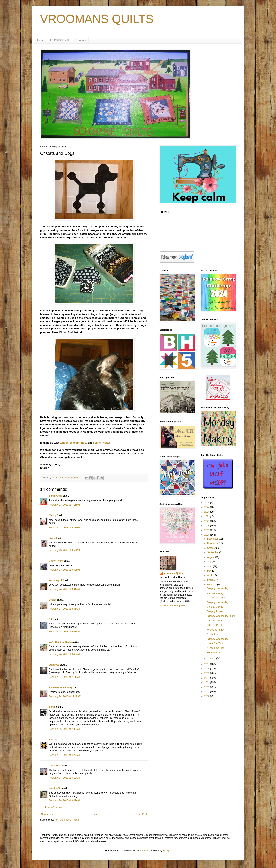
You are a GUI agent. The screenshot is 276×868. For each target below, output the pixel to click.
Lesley (53, 600)
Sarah (52, 707)
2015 (207, 673)
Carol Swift (55, 766)
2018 (207, 535)
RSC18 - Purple (215, 625)
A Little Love (213, 634)
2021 (207, 521)
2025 (207, 503)
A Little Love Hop (215, 648)
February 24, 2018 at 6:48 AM (64, 654)
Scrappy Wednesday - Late (221, 616)
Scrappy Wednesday (217, 588)
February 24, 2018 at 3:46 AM (64, 609)
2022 (207, 516)
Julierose (54, 665)
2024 (207, 507)
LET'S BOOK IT (60, 40)
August (211, 557)
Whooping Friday (215, 630)
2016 (207, 669)
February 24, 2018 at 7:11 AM (64, 677)
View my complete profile (173, 606)
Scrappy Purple (215, 611)
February (212, 585)
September (213, 552)
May (210, 571)
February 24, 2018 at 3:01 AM (64, 589)
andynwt (144, 851)
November (213, 543)
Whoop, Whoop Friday (74, 443)
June (210, 566)
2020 (207, 526)
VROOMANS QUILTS (97, 19)
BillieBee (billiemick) (61, 688)
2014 (207, 678)
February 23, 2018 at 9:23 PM (65, 528)
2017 (207, 664)
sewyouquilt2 (57, 580)
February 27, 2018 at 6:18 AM (64, 778)
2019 (207, 530)
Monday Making (215, 593)
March (211, 580)
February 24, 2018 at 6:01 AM (64, 632)
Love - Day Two (215, 643)
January (212, 658)
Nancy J (54, 515)
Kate (52, 740)
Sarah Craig (56, 496)
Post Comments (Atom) (67, 820)
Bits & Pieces (214, 653)
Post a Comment (54, 807)
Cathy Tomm (56, 561)
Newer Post (47, 814)
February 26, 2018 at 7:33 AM (64, 729)
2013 (207, 682)
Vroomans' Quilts (173, 573)
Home (41, 40)
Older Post (141, 814)
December (213, 539)
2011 (207, 692)
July (210, 562)
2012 (207, 687)
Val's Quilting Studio (60, 642)
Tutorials (80, 40)
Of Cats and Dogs (216, 598)
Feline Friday (101, 443)
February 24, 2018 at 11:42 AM (65, 696)
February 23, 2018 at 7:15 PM (65, 505)
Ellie (52, 619)
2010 (207, 696)
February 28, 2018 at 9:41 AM (64, 800)
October (212, 548)
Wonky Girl (55, 788)
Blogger (167, 851)
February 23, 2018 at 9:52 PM (65, 550)
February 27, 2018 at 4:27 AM (64, 755)
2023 (207, 512)
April (210, 575)
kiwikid (53, 538)
